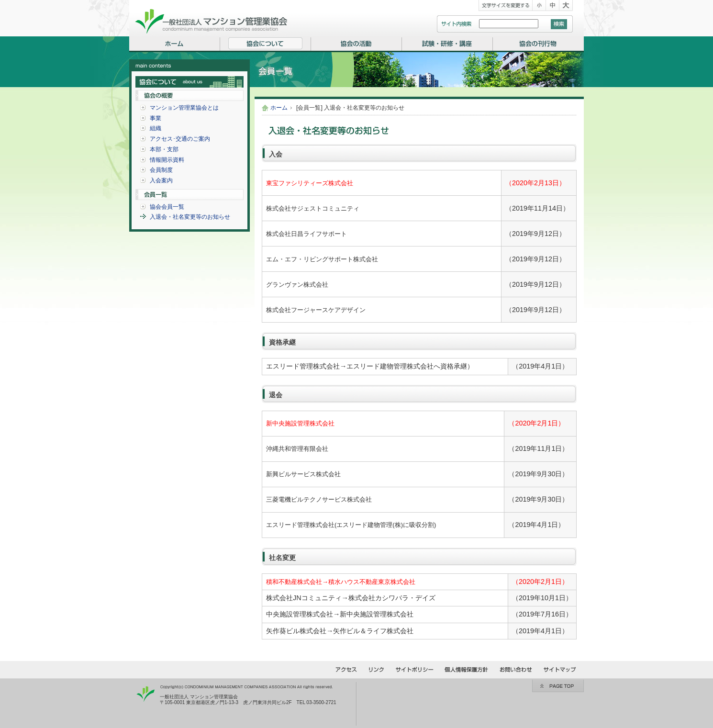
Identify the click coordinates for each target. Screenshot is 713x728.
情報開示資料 (167, 160)
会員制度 (161, 170)
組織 (156, 128)
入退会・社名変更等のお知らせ (190, 217)
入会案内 (161, 180)
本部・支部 (164, 149)
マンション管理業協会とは (184, 108)
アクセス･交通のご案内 (180, 139)
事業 (156, 118)
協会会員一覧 (167, 207)
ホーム (279, 108)
